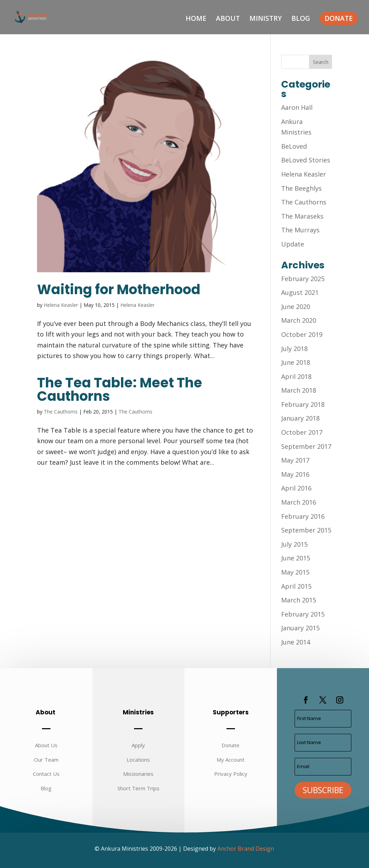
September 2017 (306, 446)
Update (293, 244)
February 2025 (303, 279)
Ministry (266, 19)
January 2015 (300, 628)
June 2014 (296, 642)
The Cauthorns (61, 412)
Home (196, 19)
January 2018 (300, 418)
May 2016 (295, 474)
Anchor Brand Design (246, 849)
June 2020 (296, 307)
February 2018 (303, 404)
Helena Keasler (61, 305)
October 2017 (302, 432)
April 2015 (296, 586)
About (228, 19)
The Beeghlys (301, 188)
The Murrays (300, 230)
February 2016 (303, 516)
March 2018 (299, 390)
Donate (339, 18)
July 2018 (294, 349)
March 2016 (299, 502)
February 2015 (303, 614)
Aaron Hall (297, 107)
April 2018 (296, 376)
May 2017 (295, 460)
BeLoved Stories (306, 160)
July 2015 (294, 544)
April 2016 (296, 488)
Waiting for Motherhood (119, 289)
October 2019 (302, 334)
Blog (301, 19)
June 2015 (296, 558)
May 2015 (295, 572)
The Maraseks (302, 216)
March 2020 (299, 320)
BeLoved (294, 146)
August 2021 (300, 292)
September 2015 (306, 530)
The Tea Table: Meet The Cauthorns (120, 389)
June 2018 (296, 362)
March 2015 (299, 600)
